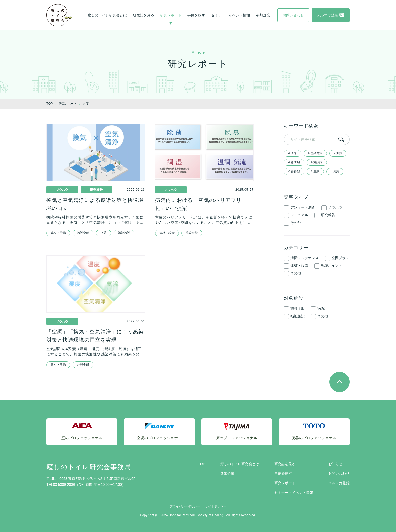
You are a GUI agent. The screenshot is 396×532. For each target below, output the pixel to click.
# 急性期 (294, 162)
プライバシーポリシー (185, 506)
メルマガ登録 (339, 483)
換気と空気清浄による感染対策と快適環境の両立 (95, 204)
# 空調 (315, 171)
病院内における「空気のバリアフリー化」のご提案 (201, 204)
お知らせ (335, 464)
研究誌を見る (143, 15)
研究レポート (171, 15)
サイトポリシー (216, 506)
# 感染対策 (315, 153)
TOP (201, 464)
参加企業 (263, 15)
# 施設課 (317, 162)
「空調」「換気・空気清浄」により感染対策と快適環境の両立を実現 (95, 336)
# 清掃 (292, 153)
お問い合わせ (339, 473)
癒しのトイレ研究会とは (107, 15)
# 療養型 (294, 171)
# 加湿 (338, 153)
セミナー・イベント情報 (231, 15)
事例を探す (196, 15)
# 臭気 (335, 171)
